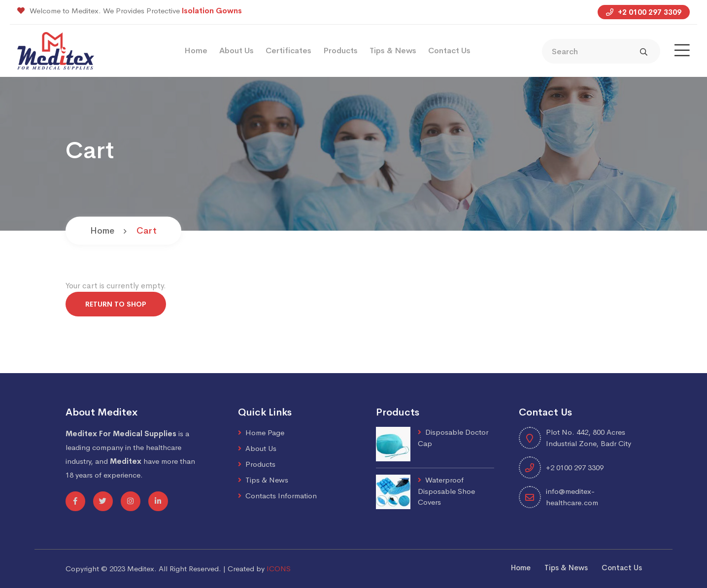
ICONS (279, 569)
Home (196, 51)
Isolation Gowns (212, 11)
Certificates (288, 51)
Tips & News (393, 51)
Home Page (265, 432)
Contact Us (449, 51)
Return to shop (116, 304)
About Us (236, 51)
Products (340, 51)
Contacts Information (281, 496)
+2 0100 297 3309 (644, 12)
